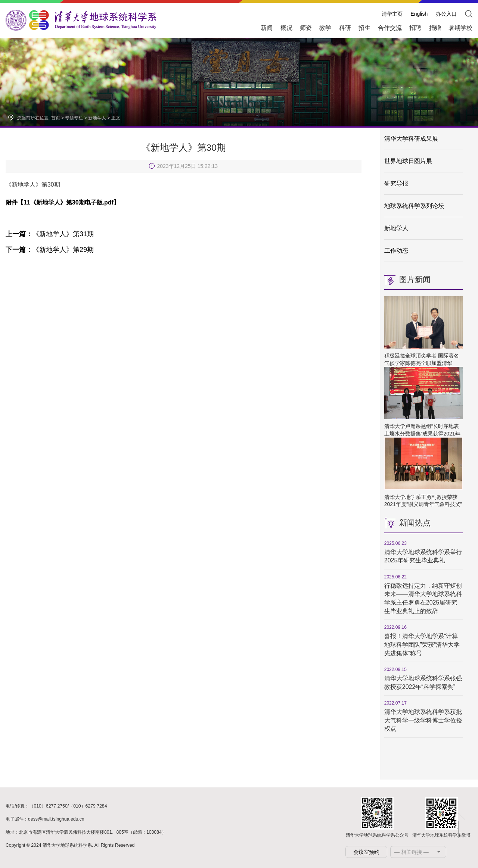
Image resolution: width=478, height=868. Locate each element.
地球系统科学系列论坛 (414, 206)
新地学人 (97, 118)
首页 (56, 118)
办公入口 (446, 14)
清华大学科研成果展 (411, 139)
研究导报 (396, 183)
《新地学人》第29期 (50, 250)
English (419, 14)
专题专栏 (74, 118)
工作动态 (396, 251)
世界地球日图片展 (408, 161)
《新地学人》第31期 (50, 234)
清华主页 (392, 14)
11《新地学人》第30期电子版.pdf (69, 202)
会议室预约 (366, 852)
